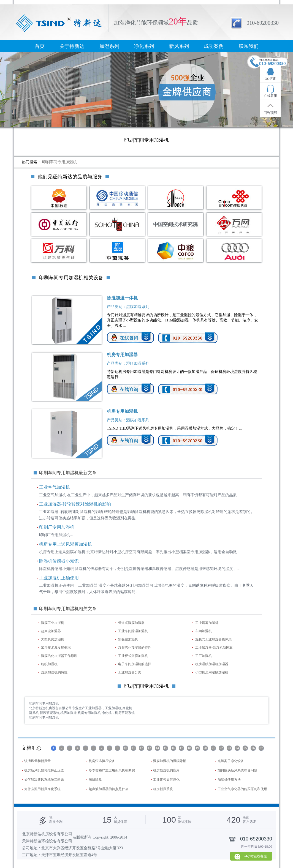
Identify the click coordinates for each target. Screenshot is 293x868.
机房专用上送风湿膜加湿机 (66, 544)
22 (221, 748)
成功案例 (214, 46)
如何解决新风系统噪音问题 (237, 770)
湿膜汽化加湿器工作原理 (59, 656)
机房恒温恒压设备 (102, 761)
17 (181, 748)
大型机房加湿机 (53, 639)
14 (158, 748)
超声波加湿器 (51, 631)
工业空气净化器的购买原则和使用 (242, 789)
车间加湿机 (204, 631)
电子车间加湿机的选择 (135, 664)
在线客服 (270, 96)
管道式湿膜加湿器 (131, 623)
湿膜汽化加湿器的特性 (135, 648)
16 (173, 748)
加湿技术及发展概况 (56, 648)
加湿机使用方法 (229, 780)
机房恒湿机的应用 (166, 770)
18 (189, 748)
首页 (40, 46)
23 (229, 748)
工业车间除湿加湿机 (133, 631)
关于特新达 (72, 46)
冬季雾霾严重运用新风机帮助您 (112, 770)
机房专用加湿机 (122, 411)
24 (237, 748)
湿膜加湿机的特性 (54, 672)
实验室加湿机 (128, 639)
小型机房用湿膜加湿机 (212, 672)
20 (205, 748)
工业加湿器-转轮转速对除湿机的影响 (75, 504)
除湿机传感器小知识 (59, 561)
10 (126, 748)
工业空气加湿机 (55, 487)
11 (134, 748)
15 (166, 748)
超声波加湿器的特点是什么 (108, 789)
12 (142, 748)
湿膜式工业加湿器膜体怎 (213, 639)
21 (213, 748)
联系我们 (249, 46)
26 (253, 748)
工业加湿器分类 (130, 672)
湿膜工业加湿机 (53, 623)
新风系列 (179, 46)
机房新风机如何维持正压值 (44, 770)
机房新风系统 (163, 789)
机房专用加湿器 (122, 355)
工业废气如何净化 (166, 780)
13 (150, 748)
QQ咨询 (270, 79)
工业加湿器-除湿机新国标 (214, 648)
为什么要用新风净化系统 (42, 789)
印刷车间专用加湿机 (59, 162)
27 (261, 748)
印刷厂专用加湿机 (57, 527)
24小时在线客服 (255, 856)
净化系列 (144, 46)
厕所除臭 (95, 780)
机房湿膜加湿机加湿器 (212, 664)
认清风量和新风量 (37, 761)
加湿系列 (109, 46)
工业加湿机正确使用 (59, 578)
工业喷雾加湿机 (207, 623)
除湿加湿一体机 (122, 298)
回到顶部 (270, 113)
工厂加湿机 (204, 656)
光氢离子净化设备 (231, 761)
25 (245, 748)
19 (197, 748)
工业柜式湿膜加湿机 (133, 656)
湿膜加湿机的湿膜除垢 (170, 761)
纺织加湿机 (49, 664)
